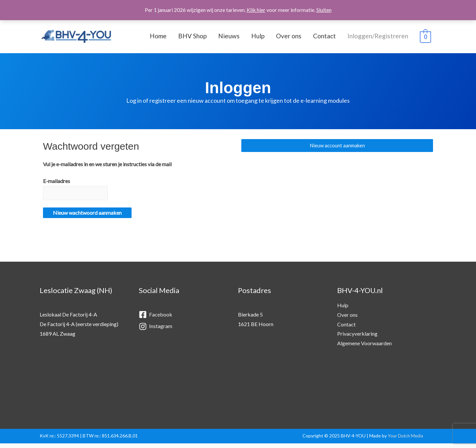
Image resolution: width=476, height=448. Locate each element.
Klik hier (256, 10)
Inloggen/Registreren (378, 38)
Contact (324, 38)
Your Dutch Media (405, 440)
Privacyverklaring (357, 338)
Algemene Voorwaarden (364, 348)
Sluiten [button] (324, 10)
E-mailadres (57, 185)
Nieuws (229, 38)
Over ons (289, 38)
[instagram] (182, 331)
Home (158, 38)
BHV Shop (192, 38)
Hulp (258, 38)
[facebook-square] (182, 320)
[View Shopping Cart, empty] (425, 38)
